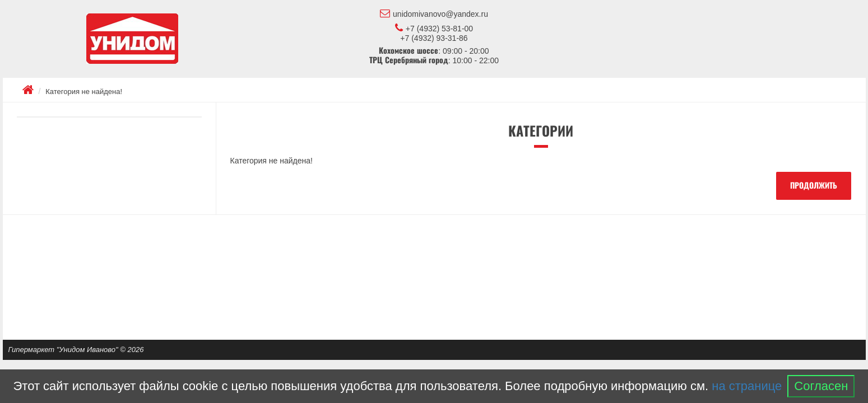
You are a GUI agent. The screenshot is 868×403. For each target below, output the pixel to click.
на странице (747, 386)
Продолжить (814, 186)
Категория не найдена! (84, 92)
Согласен (821, 386)
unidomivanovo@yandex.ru (434, 13)
